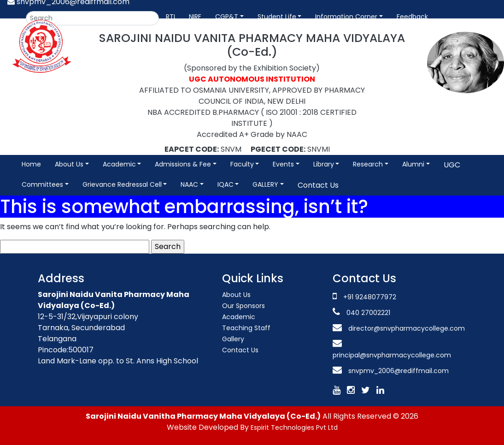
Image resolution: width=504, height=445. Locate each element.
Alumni (413, 164)
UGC (452, 165)
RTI (170, 17)
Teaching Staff (246, 328)
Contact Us (318, 185)
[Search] (92, 18)
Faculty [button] (242, 164)
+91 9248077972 (370, 297)
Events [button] (283, 164)
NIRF (195, 17)
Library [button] (324, 164)
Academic (119, 164)
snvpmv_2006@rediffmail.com (399, 371)
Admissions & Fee (183, 164)
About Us (236, 295)
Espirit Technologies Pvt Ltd (294, 427)
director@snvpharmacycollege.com (407, 328)
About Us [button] (69, 164)
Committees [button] (42, 184)
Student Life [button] (277, 17)
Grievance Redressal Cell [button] (122, 184)
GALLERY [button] (265, 184)
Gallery (233, 339)
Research (368, 164)
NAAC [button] (189, 184)
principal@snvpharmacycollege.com (392, 355)
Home (31, 164)
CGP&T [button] (227, 17)
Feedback (412, 17)
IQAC (226, 184)
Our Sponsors (243, 306)
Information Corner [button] (346, 17)
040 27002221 (367, 313)
